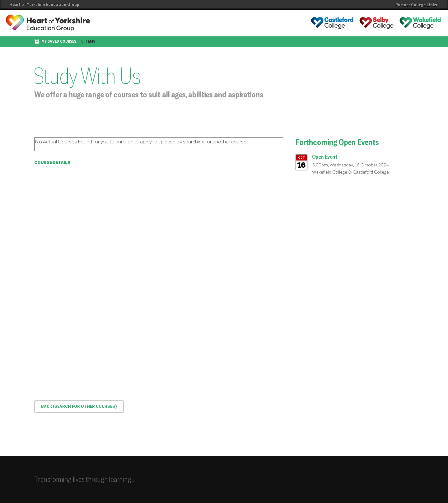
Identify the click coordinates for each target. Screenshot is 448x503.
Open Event (325, 157)
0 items (88, 42)
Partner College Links (416, 5)
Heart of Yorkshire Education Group (44, 5)
